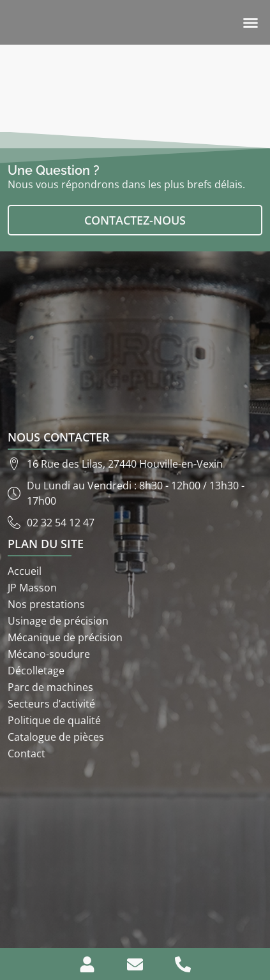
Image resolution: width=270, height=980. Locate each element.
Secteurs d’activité (51, 704)
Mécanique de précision (65, 637)
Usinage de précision (58, 621)
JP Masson (32, 588)
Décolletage (36, 671)
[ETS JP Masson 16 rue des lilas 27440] (135, 854)
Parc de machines (50, 687)
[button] (251, 22)
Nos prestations (46, 604)
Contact (26, 754)
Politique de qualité (54, 720)
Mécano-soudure (49, 654)
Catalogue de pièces (56, 737)
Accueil (25, 571)
